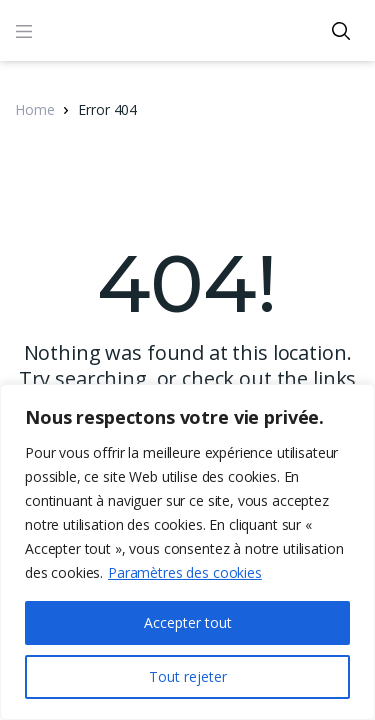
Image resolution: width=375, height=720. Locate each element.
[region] (187, 552)
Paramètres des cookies (185, 572)
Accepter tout (188, 622)
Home (34, 109)
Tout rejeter (188, 676)
